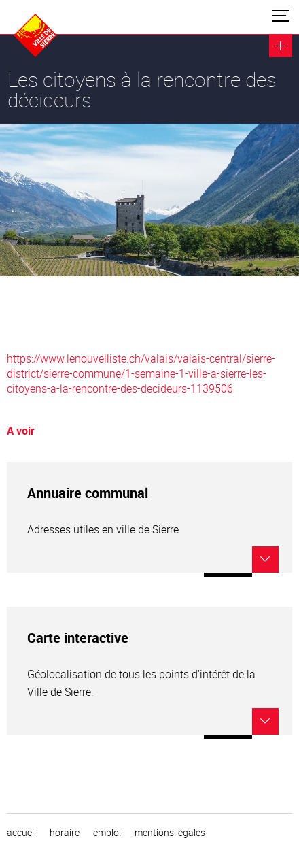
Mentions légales (170, 833)
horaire (65, 833)
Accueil (21, 833)
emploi (107, 833)
